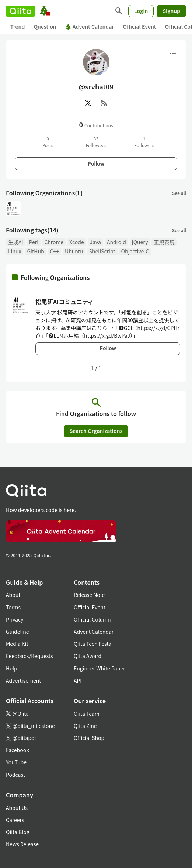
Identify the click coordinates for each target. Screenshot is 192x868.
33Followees (96, 142)
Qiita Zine (85, 726)
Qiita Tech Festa (92, 644)
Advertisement (24, 680)
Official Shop (89, 738)
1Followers (144, 142)
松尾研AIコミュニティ (64, 302)
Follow (96, 164)
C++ (55, 251)
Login (141, 11)
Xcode (77, 242)
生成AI (16, 242)
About (13, 595)
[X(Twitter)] (88, 103)
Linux (15, 251)
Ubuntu (74, 251)
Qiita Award (88, 656)
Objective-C (135, 251)
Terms (13, 607)
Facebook (18, 750)
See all (179, 193)
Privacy (15, 619)
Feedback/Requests (29, 656)
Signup (171, 11)
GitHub (35, 251)
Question (45, 26)
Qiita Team (87, 714)
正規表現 (164, 242)
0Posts (48, 142)
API (78, 680)
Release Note (89, 595)
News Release (22, 844)
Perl (34, 242)
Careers (15, 820)
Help (12, 668)
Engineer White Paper (100, 668)
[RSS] (104, 103)
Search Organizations (96, 431)
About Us (17, 808)
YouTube (16, 762)
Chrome (54, 242)
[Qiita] (20, 11)
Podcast (15, 775)
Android (116, 242)
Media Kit (17, 644)
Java (95, 242)
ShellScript (102, 251)
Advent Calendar (90, 26)
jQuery (140, 242)
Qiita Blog (18, 832)
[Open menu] (173, 53)
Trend (18, 26)
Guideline (18, 632)
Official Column (92, 619)
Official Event (139, 26)
